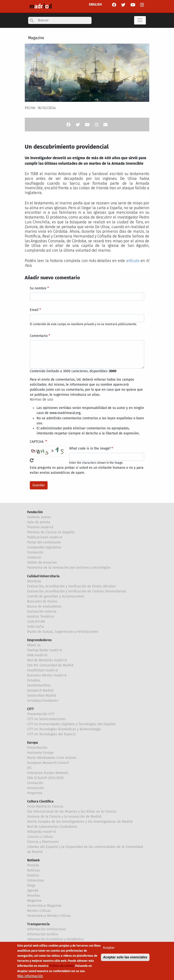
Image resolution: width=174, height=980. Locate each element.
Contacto (34, 557)
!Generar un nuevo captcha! (32, 460)
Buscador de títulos (42, 601)
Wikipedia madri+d (41, 832)
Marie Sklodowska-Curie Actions (52, 758)
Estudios (34, 680)
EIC (29, 768)
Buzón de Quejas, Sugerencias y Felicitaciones (63, 632)
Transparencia (38, 924)
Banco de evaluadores (44, 606)
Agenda (33, 891)
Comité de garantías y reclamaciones (56, 596)
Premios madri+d (40, 527)
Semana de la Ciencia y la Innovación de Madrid (64, 817)
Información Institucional (47, 929)
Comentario (39, 336)
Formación (35, 552)
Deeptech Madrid (40, 691)
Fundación (35, 512)
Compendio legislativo (44, 547)
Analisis (33, 875)
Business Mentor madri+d (47, 675)
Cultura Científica (40, 801)
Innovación (36, 788)
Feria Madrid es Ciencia (45, 807)
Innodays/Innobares (43, 701)
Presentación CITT (41, 714)
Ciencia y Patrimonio (43, 842)
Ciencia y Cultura (40, 837)
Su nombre (38, 288)
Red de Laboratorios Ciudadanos (52, 827)
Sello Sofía (36, 627)
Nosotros (34, 581)
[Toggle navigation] (140, 20)
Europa (33, 743)
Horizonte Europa (40, 753)
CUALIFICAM (36, 622)
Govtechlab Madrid (42, 696)
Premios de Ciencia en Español (51, 532)
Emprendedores (39, 640)
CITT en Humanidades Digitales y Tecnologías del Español (71, 724)
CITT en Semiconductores (47, 719)
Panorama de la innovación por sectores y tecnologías (69, 568)
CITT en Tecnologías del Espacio (51, 734)
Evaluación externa (42, 612)
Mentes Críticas (39, 911)
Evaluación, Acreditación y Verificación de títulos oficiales (71, 586)
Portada (33, 865)
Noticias (34, 870)
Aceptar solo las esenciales (125, 957)
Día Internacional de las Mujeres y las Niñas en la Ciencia (72, 812)
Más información (30, 976)
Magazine (36, 38)
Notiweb (33, 860)
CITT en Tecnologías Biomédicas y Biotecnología (64, 729)
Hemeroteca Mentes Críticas (49, 916)
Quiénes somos (39, 517)
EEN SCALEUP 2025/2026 (45, 778)
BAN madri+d (37, 655)
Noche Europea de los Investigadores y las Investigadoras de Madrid (80, 822)
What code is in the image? (90, 448)
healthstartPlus (39, 685)
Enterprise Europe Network (48, 773)
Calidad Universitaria (43, 576)
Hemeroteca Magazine (44, 906)
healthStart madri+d (43, 670)
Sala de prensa (39, 522)
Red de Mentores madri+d (47, 660)
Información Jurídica (43, 934)
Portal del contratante (44, 542)
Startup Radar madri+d (44, 650)
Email (34, 310)
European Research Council (48, 763)
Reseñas (34, 896)
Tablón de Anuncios (42, 563)
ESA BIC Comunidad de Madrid (50, 665)
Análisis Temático (41, 617)
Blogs (31, 886)
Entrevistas (36, 880)
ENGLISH (95, 4)
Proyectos (35, 793)
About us (34, 645)
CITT (31, 709)
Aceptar (109, 948)
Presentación (37, 748)
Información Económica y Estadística (55, 939)
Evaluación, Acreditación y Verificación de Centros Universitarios (77, 591)
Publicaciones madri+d (45, 537)
